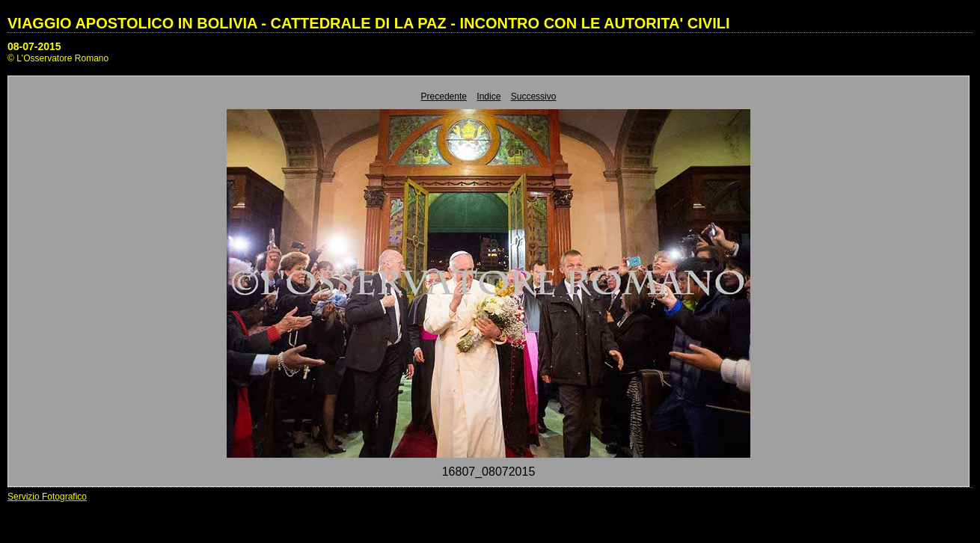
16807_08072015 (489, 472)
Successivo (534, 96)
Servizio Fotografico (47, 497)
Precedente (444, 96)
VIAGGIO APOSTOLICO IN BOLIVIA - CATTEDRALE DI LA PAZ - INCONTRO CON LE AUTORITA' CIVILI (369, 23)
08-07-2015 (34, 46)
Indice (489, 96)
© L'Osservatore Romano (58, 58)
